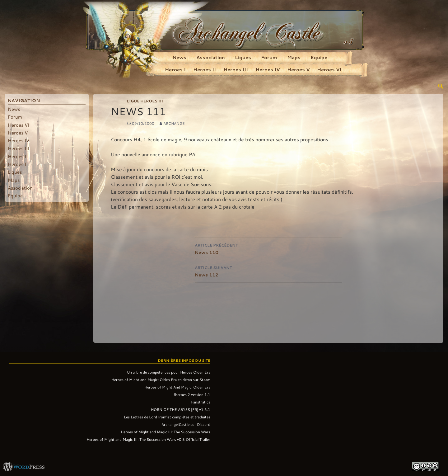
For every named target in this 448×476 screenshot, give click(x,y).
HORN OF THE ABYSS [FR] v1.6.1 (181, 409)
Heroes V (298, 69)
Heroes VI (329, 69)
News (179, 57)
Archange (174, 123)
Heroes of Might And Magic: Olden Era (177, 387)
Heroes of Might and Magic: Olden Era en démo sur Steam (161, 379)
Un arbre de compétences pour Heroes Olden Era (169, 372)
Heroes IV (268, 69)
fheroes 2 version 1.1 (192, 394)
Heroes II (205, 69)
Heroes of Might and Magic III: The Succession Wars (166, 432)
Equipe (319, 57)
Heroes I (175, 69)
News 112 (268, 271)
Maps (294, 57)
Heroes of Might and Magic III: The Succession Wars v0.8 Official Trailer (148, 439)
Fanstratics (201, 402)
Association (211, 57)
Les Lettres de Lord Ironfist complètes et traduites (167, 417)
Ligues (243, 57)
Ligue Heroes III (145, 101)
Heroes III (236, 69)
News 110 (268, 248)
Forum (269, 57)
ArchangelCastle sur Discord (186, 424)
